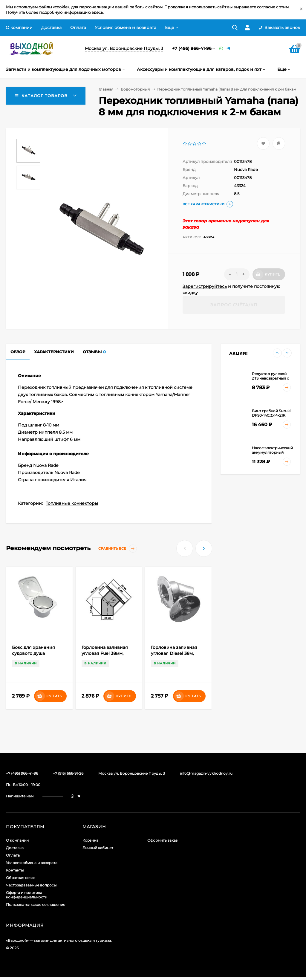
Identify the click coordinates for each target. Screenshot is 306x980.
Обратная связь (21, 878)
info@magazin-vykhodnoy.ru (206, 773)
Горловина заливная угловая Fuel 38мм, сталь (105, 653)
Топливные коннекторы (72, 503)
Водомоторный (135, 89)
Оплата (78, 27)
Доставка (51, 27)
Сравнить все (118, 549)
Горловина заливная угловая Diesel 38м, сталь (174, 653)
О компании (19, 27)
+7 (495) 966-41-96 (192, 48)
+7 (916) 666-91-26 (68, 773)
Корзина (90, 840)
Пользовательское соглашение (36, 905)
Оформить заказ (162, 840)
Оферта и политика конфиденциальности (27, 895)
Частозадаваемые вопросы (31, 885)
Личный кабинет (98, 848)
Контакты (15, 870)
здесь (97, 12)
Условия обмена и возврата (126, 27)
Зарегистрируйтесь (205, 286)
